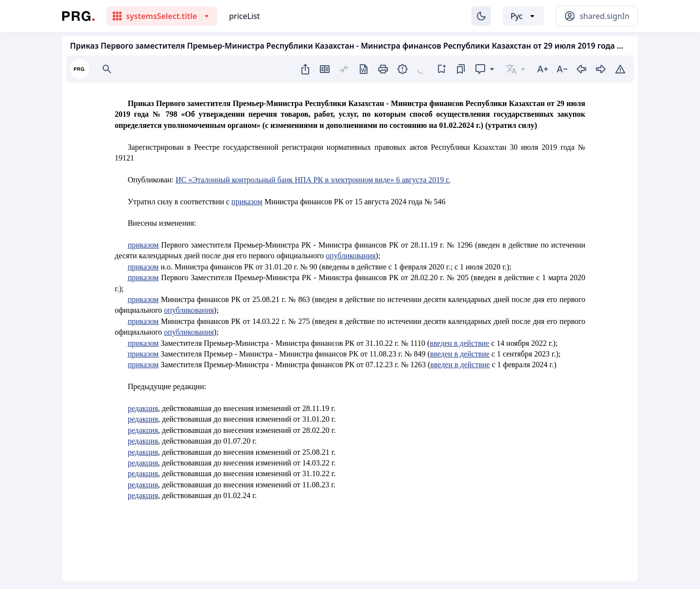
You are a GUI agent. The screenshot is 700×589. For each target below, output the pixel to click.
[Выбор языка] (523, 16)
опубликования (351, 256)
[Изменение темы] (481, 16)
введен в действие (459, 343)
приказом (247, 202)
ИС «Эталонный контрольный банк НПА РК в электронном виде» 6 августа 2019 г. (313, 180)
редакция (143, 408)
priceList (244, 16)
